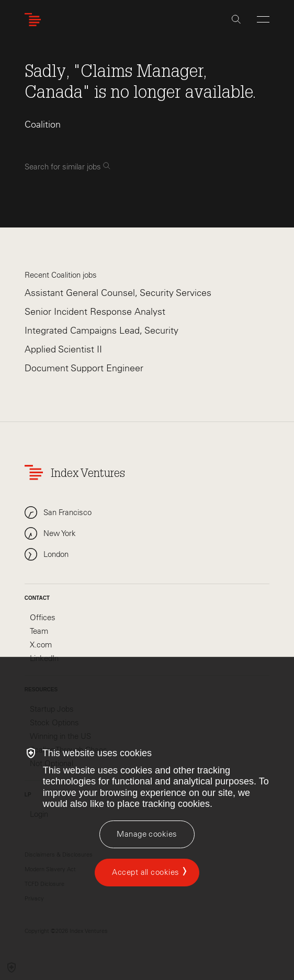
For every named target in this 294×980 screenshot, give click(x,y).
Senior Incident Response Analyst (95, 312)
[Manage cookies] (147, 834)
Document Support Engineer (84, 368)
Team (39, 631)
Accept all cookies (145, 872)
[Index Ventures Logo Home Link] (35, 20)
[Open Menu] (263, 19)
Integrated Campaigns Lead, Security (101, 331)
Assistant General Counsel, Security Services (118, 293)
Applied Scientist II (63, 349)
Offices (43, 618)
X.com (41, 645)
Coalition (43, 124)
